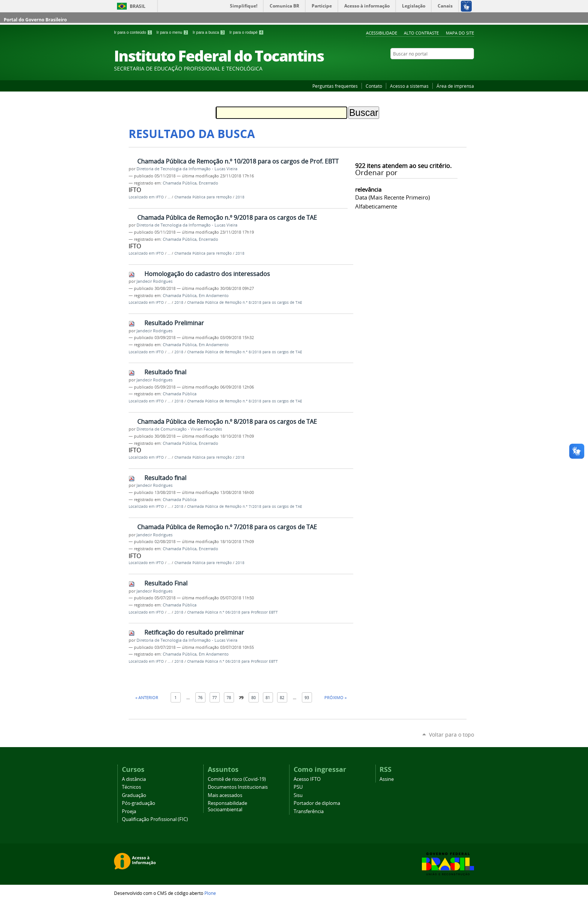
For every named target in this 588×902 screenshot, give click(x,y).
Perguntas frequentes (335, 86)
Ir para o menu (173, 32)
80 (253, 697)
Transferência (309, 811)
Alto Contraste (421, 33)
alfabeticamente (376, 206)
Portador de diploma (317, 803)
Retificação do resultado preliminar (194, 632)
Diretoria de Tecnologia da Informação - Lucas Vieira (187, 169)
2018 (240, 197)
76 (200, 697)
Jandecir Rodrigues (154, 281)
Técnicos (131, 787)
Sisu (298, 795)
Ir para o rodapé (247, 32)
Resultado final (165, 372)
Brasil (138, 6)
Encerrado (208, 183)
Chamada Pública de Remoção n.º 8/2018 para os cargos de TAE (245, 302)
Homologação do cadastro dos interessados (207, 274)
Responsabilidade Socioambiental (227, 806)
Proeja (129, 811)
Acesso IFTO (307, 779)
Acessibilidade (382, 33)
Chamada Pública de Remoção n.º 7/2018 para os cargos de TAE (245, 507)
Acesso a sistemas (409, 86)
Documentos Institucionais (238, 787)
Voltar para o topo (451, 735)
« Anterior (147, 697)
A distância (134, 779)
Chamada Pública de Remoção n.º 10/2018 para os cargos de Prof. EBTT (238, 161)
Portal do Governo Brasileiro (35, 20)
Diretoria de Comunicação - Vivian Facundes (179, 429)
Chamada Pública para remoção (203, 197)
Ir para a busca (210, 32)
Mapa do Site (460, 33)
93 (307, 697)
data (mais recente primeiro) (392, 197)
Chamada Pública (180, 183)
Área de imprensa (455, 86)
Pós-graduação (139, 803)
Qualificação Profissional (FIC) (155, 819)
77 (214, 697)
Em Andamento (214, 296)
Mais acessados (225, 795)
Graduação (134, 795)
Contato (374, 86)
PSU (298, 787)
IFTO (160, 197)
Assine (387, 779)
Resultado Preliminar (174, 323)
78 (229, 697)
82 (282, 697)
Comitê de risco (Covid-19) (237, 779)
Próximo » (335, 697)
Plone (210, 893)
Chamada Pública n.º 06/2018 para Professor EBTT (232, 612)
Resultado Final (166, 583)
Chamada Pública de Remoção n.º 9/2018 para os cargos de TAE (227, 218)
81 (268, 697)
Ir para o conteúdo (134, 32)
